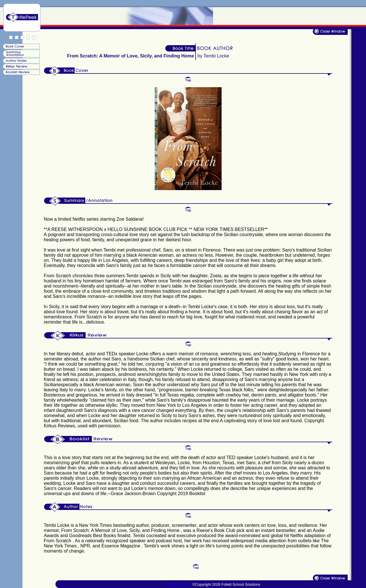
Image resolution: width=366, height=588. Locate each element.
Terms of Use (178, 584)
